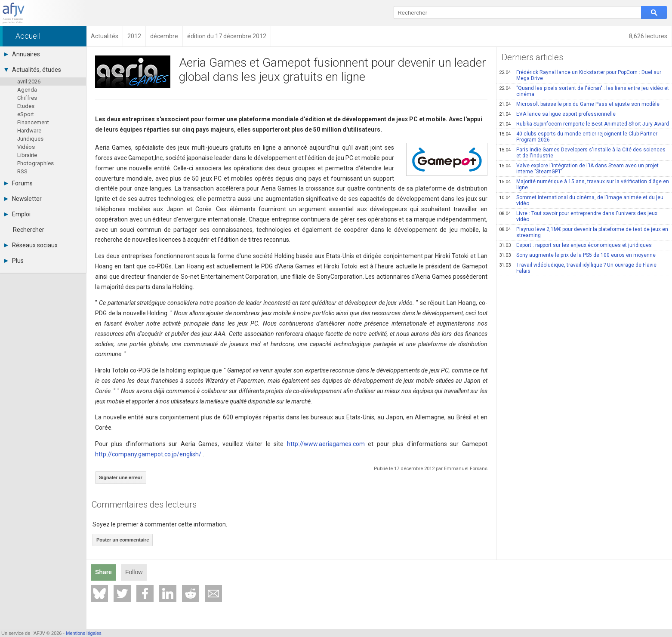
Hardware (29, 131)
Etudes (26, 106)
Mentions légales (84, 633)
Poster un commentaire (123, 540)
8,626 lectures (648, 36)
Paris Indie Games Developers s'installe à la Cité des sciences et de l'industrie (582, 153)
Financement (33, 122)
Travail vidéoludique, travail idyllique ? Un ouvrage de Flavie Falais (578, 268)
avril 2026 (29, 82)
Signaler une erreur (121, 477)
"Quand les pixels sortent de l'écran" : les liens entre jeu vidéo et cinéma (584, 91)
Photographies (35, 163)
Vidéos (26, 147)
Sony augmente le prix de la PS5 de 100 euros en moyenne (577, 255)
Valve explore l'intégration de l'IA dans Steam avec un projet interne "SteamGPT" (579, 169)
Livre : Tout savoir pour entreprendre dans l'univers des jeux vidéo (578, 216)
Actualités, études (33, 70)
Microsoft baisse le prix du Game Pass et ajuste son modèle (579, 104)
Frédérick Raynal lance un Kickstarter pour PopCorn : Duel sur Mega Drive (580, 75)
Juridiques (30, 139)
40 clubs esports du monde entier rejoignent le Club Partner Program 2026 (578, 137)
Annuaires (22, 54)
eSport (26, 114)
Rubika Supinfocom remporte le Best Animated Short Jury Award (584, 124)
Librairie (27, 155)
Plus (14, 261)
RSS (22, 171)
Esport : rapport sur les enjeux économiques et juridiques (575, 245)
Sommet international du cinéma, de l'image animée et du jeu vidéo (581, 200)
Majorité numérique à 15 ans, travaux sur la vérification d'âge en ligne (584, 185)
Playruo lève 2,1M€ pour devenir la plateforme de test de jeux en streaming (584, 232)
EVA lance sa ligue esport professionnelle (557, 114)
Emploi (17, 214)
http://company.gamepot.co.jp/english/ (148, 454)
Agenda (27, 90)
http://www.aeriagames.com (326, 444)
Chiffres (27, 98)
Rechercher (29, 230)
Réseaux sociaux (31, 245)
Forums (18, 183)
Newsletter (23, 199)
